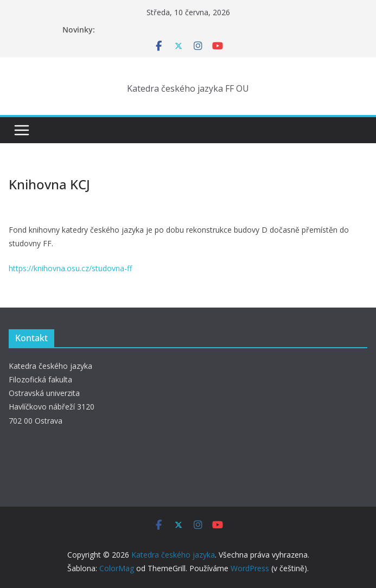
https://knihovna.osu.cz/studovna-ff (70, 268)
